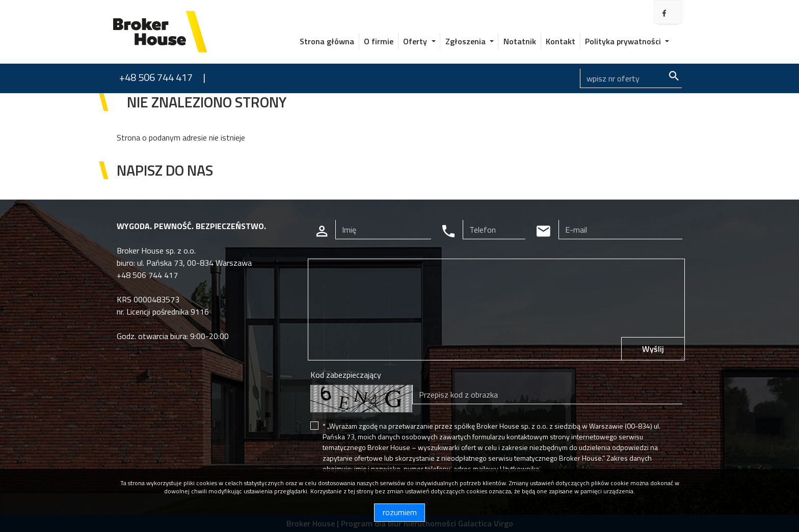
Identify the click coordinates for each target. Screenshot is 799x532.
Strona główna (327, 41)
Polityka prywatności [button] (624, 41)
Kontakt (561, 41)
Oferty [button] (416, 41)
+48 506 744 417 (156, 77)
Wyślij (653, 349)
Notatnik (520, 41)
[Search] (631, 78)
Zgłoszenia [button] (467, 41)
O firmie (379, 41)
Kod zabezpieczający (346, 375)
